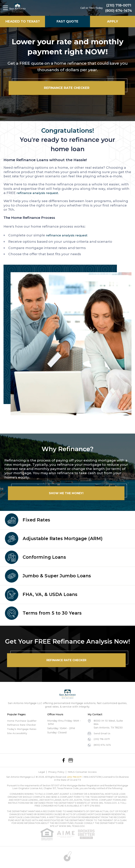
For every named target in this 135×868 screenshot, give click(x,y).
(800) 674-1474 (118, 11)
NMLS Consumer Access (83, 772)
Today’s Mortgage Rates (22, 729)
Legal (40, 772)
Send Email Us (103, 733)
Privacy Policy (55, 772)
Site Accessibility (18, 733)
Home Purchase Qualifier (23, 721)
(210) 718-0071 (118, 6)
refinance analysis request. (40, 193)
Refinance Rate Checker (23, 725)
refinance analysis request (69, 235)
